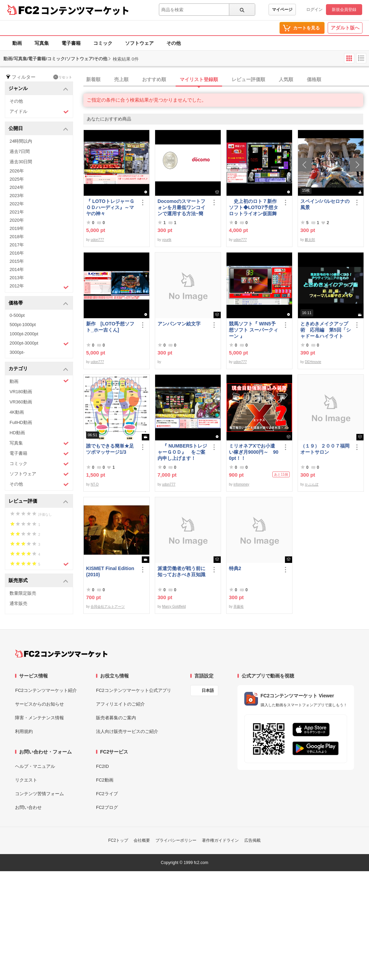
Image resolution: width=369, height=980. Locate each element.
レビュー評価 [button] (38, 501)
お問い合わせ (28, 807)
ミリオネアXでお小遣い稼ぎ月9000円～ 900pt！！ (254, 452)
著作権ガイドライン (220, 840)
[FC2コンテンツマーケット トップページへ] (61, 654)
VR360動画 (21, 402)
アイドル (39, 112)
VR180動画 (21, 392)
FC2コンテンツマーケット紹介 (46, 690)
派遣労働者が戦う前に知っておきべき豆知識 (181, 571)
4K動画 (17, 412)
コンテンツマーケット (85, 10)
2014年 (17, 269)
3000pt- (17, 352)
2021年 (17, 212)
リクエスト (26, 780)
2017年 (17, 245)
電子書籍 (71, 43)
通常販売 (18, 603)
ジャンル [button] (38, 89)
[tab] (226, 80)
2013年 (17, 278)
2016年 (17, 253)
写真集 (42, 43)
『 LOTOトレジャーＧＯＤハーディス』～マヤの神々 (110, 207)
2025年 (17, 179)
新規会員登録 (344, 10)
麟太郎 (310, 240)
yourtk (167, 240)
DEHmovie (313, 362)
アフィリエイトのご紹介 (120, 704)
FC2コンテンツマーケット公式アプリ (134, 690)
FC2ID (102, 766)
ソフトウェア (139, 43)
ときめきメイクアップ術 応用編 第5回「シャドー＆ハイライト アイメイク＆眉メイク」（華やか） (326, 330)
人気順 (286, 79)
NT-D (94, 484)
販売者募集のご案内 (116, 718)
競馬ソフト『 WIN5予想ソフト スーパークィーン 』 (254, 330)
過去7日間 (20, 151)
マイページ (282, 10)
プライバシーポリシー (176, 840)
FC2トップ (118, 840)
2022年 (17, 204)
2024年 (17, 187)
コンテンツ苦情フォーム (39, 794)
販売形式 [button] (38, 581)
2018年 (17, 237)
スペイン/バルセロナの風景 (325, 204)
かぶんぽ (312, 484)
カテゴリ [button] (38, 369)
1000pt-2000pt (24, 334)
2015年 (17, 261)
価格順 (314, 79)
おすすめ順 (154, 79)
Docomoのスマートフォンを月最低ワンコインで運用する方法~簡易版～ (181, 208)
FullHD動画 (21, 422)
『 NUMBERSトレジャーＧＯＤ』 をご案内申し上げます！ (182, 452)
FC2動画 (105, 780)
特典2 (235, 568)
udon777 (97, 240)
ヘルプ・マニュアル (35, 766)
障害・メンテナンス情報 (39, 718)
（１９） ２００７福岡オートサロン (325, 449)
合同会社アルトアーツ (108, 607)
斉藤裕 (238, 607)
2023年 (17, 196)
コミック (103, 43)
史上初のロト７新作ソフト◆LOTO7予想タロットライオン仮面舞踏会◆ (254, 208)
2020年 (17, 220)
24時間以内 (21, 141)
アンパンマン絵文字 (179, 324)
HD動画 (17, 433)
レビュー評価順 (248, 79)
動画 (17, 43)
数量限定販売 (23, 593)
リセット (63, 77)
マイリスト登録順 (199, 79)
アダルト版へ (345, 28)
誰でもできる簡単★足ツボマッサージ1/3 (110, 449)
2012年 (39, 287)
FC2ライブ (107, 794)
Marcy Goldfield (174, 607)
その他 (174, 43)
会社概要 (142, 840)
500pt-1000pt (23, 325)
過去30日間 (21, 162)
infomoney (241, 484)
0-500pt (17, 315)
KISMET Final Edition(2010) (110, 571)
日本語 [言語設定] (208, 691)
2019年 (17, 228)
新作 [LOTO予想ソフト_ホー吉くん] (110, 327)
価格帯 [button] (38, 303)
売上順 (121, 79)
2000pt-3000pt (39, 344)
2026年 (17, 171)
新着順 (93, 79)
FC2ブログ (107, 807)
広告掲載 (252, 840)
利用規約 (24, 731)
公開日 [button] (38, 129)
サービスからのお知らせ (39, 704)
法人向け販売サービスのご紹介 (127, 731)
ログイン (314, 10)
